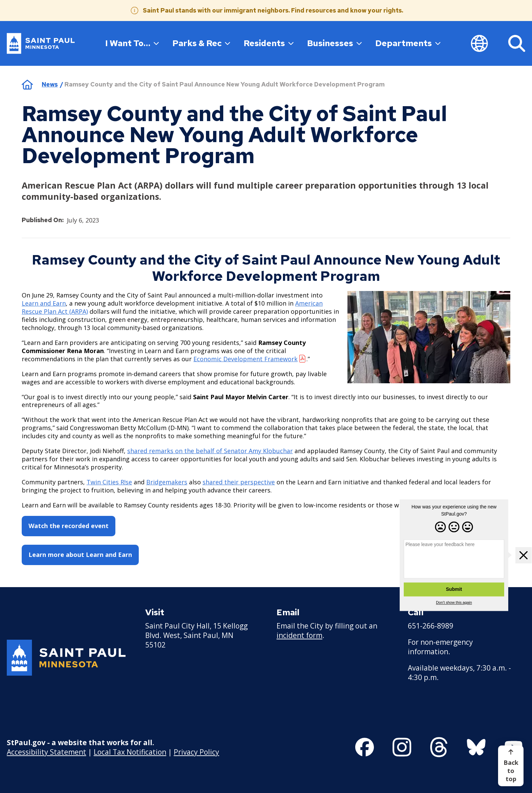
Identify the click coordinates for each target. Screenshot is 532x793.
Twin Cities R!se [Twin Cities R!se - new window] (109, 482)
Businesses (334, 43)
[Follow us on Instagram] (402, 747)
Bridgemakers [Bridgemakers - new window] (167, 482)
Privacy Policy (196, 752)
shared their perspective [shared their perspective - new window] (239, 482)
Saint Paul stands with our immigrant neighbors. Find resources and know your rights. (273, 10)
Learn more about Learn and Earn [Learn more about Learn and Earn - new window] (80, 555)
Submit (454, 589)
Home (27, 84)
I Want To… (132, 43)
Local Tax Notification (130, 752)
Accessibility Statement (46, 752)
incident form (299, 635)
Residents (269, 43)
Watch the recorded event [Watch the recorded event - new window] (69, 526)
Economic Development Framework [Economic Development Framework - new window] (245, 359)
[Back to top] (511, 766)
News (50, 84)
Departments (408, 43)
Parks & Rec (201, 43)
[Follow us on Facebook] (365, 747)
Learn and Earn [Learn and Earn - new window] (44, 303)
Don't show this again (454, 602)
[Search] (517, 43)
